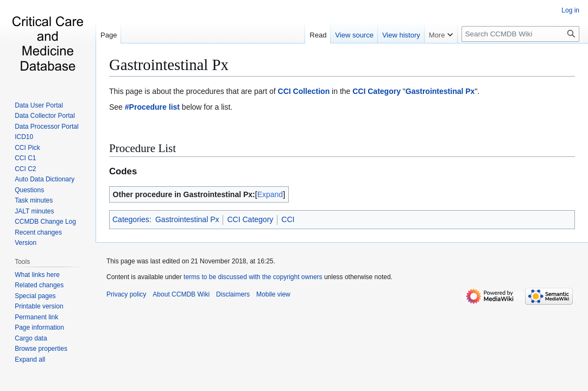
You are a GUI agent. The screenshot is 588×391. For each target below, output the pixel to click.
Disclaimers (233, 294)
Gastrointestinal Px (169, 65)
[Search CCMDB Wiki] (520, 34)
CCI (288, 219)
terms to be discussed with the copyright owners (253, 277)
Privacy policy (126, 294)
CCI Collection (304, 91)
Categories (131, 219)
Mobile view (273, 294)
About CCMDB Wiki (181, 294)
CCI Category (377, 91)
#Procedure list (152, 107)
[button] (30, 360)
